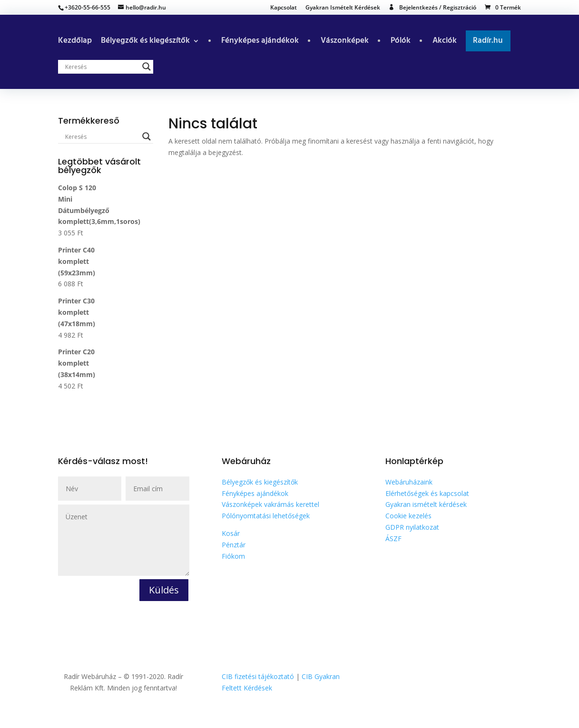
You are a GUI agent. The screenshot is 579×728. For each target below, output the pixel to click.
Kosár (231, 533)
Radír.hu (488, 41)
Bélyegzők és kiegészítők (145, 42)
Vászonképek (345, 42)
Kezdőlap (75, 42)
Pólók (401, 42)
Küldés (164, 590)
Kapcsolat (284, 8)
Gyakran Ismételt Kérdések (343, 8)
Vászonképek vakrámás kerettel (270, 504)
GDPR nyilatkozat (412, 527)
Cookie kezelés (408, 516)
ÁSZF (393, 539)
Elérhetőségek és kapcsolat (427, 493)
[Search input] (101, 67)
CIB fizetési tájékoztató (258, 676)
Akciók (445, 42)
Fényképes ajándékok (260, 42)
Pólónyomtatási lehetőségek (266, 516)
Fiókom (233, 556)
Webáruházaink (409, 482)
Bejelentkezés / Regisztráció (438, 8)
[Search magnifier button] (147, 67)
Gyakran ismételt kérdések (426, 504)
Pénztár (234, 545)
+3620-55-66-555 (88, 7)
